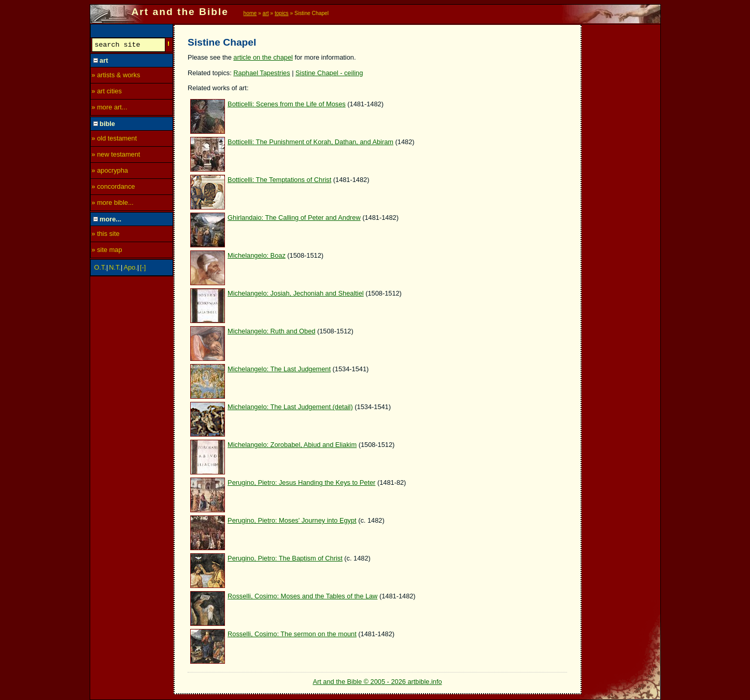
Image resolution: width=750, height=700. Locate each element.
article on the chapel (263, 57)
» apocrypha (110, 172)
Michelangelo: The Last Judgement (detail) (290, 407)
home (250, 13)
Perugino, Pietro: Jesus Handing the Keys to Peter (301, 482)
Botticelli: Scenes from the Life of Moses (287, 104)
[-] (143, 269)
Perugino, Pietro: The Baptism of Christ (285, 558)
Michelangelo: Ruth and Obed (271, 331)
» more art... (110, 109)
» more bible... (113, 204)
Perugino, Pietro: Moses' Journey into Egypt (292, 520)
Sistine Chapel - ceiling (329, 73)
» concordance (114, 188)
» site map (107, 251)
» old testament (115, 140)
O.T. (100, 269)
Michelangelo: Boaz (257, 255)
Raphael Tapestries (261, 73)
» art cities (107, 93)
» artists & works (116, 76)
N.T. (115, 269)
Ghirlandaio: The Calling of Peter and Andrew (294, 218)
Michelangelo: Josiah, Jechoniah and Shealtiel (296, 293)
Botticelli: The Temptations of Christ (279, 180)
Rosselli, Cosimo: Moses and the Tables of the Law (302, 596)
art (266, 13)
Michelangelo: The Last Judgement (279, 369)
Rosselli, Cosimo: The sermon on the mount (292, 634)
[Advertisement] (621, 180)
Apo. (130, 269)
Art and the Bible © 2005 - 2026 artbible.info (377, 682)
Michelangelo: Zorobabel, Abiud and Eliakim (292, 445)
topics (282, 13)
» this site (106, 235)
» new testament (116, 156)
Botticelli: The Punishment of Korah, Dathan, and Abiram (310, 142)
